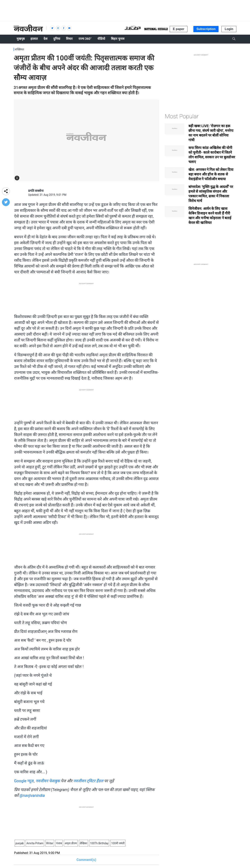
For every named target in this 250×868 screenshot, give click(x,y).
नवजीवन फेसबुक (48, 781)
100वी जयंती (118, 843)
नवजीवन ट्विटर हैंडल (88, 781)
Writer (50, 843)
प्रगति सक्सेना (36, 191)
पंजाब (59, 843)
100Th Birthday (99, 843)
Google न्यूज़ (24, 781)
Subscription (206, 29)
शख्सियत (19, 49)
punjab (20, 843)
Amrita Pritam (35, 843)
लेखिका (83, 843)
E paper (179, 29)
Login (229, 29)
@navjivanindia (32, 795)
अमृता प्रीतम (71, 843)
